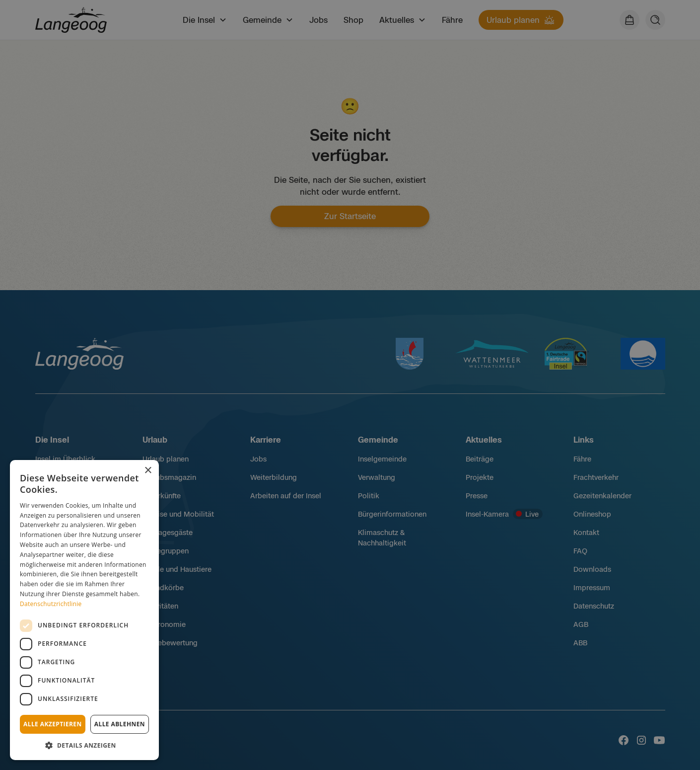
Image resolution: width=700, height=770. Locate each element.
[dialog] (84, 610)
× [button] (148, 471)
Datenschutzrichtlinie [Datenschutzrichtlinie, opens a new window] (51, 604)
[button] (84, 745)
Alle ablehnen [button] (120, 724)
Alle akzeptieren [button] (53, 724)
